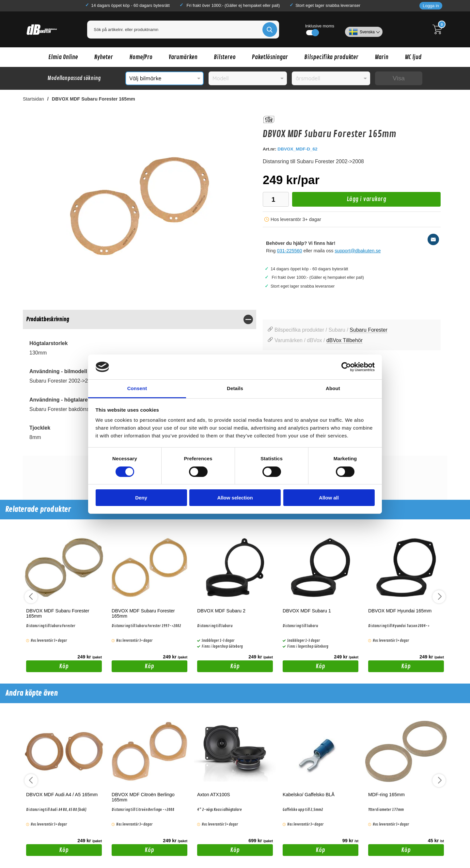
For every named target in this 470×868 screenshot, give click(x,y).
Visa (399, 78)
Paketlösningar (270, 57)
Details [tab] (235, 388)
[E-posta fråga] (433, 239)
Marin (382, 57)
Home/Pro (141, 57)
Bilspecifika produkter (331, 57)
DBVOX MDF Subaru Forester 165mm (94, 99)
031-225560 (290, 251)
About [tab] (333, 388)
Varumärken (183, 57)
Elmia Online (63, 57)
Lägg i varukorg (339, 201)
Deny (141, 498)
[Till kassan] (439, 29)
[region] (140, 319)
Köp (47, 667)
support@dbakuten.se (358, 251)
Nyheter (104, 57)
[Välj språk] (364, 29)
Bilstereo (225, 57)
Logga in (431, 6)
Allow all (329, 498)
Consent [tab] (137, 388)
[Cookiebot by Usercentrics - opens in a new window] (346, 367)
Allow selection (235, 498)
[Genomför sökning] (270, 30)
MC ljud (413, 57)
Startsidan (33, 99)
